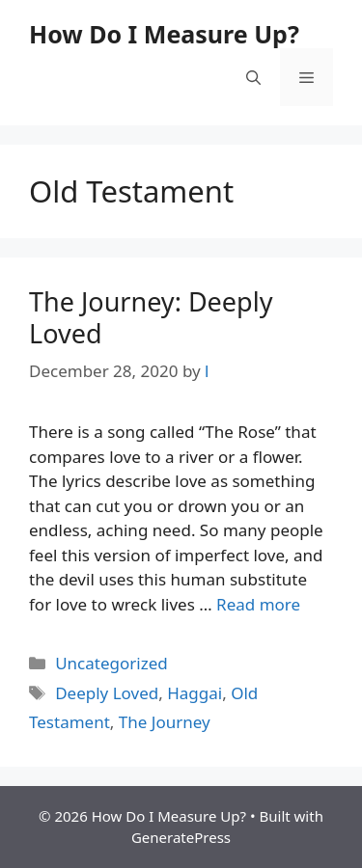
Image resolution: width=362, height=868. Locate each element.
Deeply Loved (107, 693)
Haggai (195, 693)
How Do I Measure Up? (164, 34)
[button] (253, 77)
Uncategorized (111, 663)
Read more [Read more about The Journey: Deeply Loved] (258, 604)
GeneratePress (181, 837)
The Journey (165, 722)
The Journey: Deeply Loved (151, 317)
